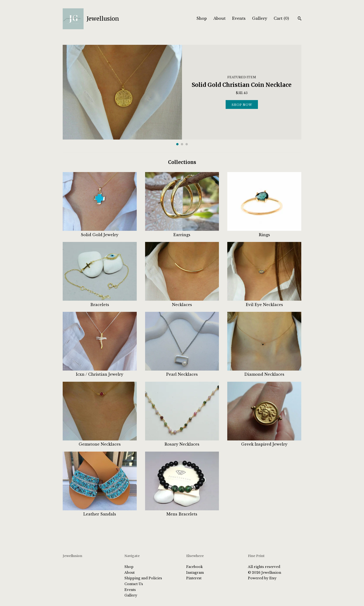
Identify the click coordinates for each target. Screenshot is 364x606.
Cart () (281, 18)
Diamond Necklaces (264, 372)
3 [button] (187, 144)
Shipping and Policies (143, 578)
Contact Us (134, 584)
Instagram (195, 573)
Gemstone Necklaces (100, 442)
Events (239, 18)
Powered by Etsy (262, 578)
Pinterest (194, 578)
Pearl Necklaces (182, 372)
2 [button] (182, 144)
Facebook (194, 567)
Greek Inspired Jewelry (264, 442)
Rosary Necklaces (182, 442)
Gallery (260, 18)
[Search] (300, 19)
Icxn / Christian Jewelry (100, 372)
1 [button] (177, 144)
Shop (202, 18)
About (219, 18)
